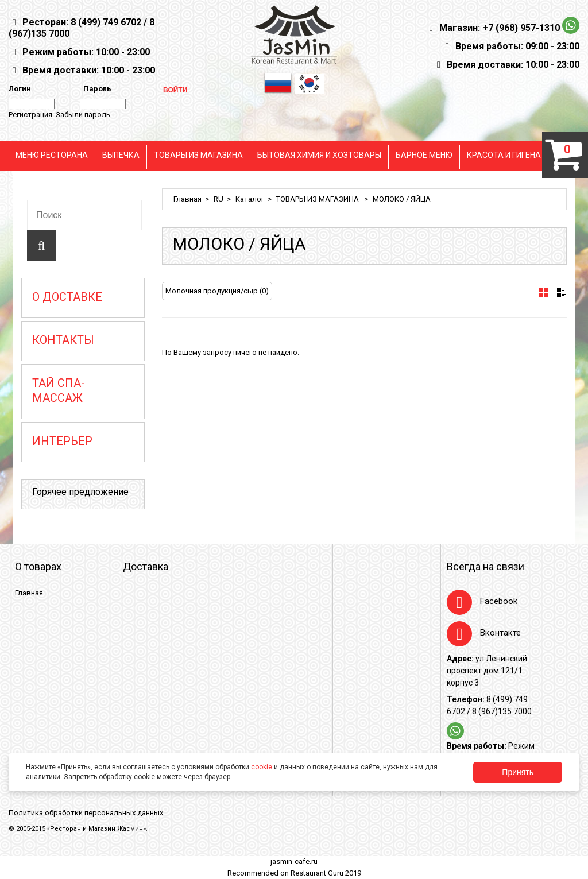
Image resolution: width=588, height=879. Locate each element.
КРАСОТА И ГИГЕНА (504, 155)
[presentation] (543, 292)
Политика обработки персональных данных (86, 813)
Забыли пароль (83, 115)
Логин (20, 89)
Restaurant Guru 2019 (326, 873)
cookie (262, 767)
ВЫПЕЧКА (121, 155)
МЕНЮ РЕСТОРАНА (52, 155)
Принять (518, 772)
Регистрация (30, 115)
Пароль (96, 89)
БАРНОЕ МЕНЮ (424, 155)
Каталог (250, 199)
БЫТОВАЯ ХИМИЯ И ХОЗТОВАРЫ (319, 155)
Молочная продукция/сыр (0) (217, 291)
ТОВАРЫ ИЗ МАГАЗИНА (198, 155)
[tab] (543, 292)
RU (218, 199)
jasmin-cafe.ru (294, 861)
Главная (187, 199)
